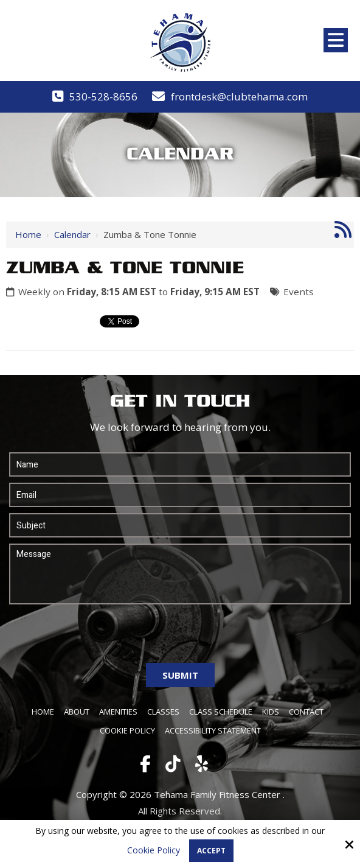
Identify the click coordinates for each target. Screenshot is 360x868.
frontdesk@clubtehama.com (239, 96)
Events (299, 292)
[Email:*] (180, 495)
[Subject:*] (180, 525)
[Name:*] (180, 464)
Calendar (72, 234)
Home (28, 234)
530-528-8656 (103, 96)
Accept (211, 851)
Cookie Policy (154, 851)
